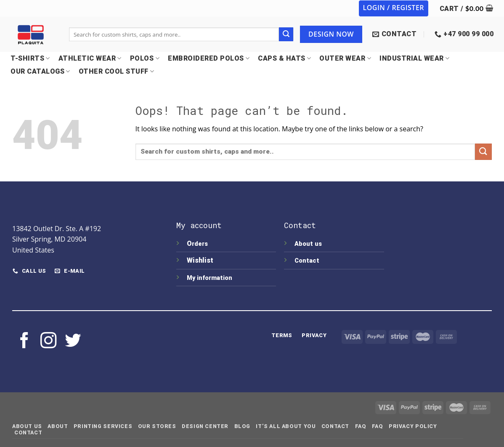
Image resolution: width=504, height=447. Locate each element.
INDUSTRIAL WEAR (414, 58)
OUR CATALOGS (40, 71)
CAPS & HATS (284, 58)
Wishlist (201, 260)
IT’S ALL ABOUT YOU (286, 426)
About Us (27, 426)
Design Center (205, 426)
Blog (242, 426)
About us (308, 244)
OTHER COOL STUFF (117, 71)
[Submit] (286, 35)
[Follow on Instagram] (48, 342)
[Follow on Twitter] (73, 342)
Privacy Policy (413, 426)
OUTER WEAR (345, 58)
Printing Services (103, 426)
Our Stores (157, 426)
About (58, 426)
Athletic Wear (90, 58)
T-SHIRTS (30, 58)
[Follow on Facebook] (24, 342)
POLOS (145, 58)
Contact (307, 261)
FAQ (361, 426)
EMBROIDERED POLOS (209, 58)
